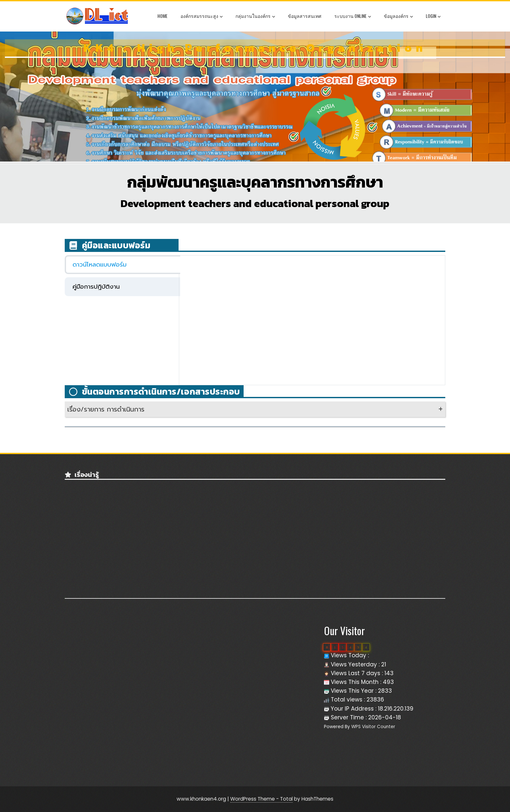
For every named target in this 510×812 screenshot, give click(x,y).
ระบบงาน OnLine (353, 17)
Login (433, 17)
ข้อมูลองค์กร (398, 17)
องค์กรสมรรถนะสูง (201, 17)
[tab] (122, 265)
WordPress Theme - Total (262, 799)
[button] (255, 409)
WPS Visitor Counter (373, 727)
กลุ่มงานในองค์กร (255, 17)
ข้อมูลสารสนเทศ (305, 16)
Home (162, 16)
